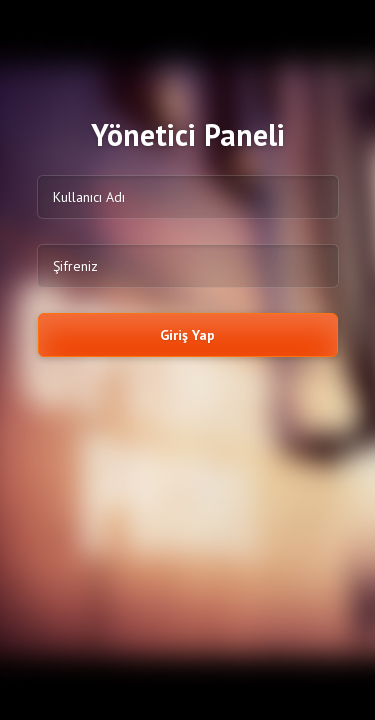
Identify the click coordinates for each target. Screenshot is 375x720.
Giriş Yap (187, 335)
